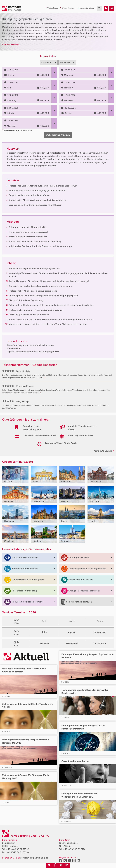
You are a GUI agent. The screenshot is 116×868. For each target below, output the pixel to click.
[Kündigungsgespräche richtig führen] (106, 8)
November (72, 643)
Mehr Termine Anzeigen (58, 135)
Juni (100, 621)
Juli (44, 632)
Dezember (100, 643)
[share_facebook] (55, 865)
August (72, 632)
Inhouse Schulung (86, 8)
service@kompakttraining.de (34, 858)
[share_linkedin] (67, 865)
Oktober (44, 643)
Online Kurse (52, 8)
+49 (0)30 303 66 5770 (74, 849)
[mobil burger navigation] (99, 8)
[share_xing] (49, 865)
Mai (72, 621)
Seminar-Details (11, 45)
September (100, 632)
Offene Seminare (68, 8)
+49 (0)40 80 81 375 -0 (18, 849)
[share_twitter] (61, 865)
